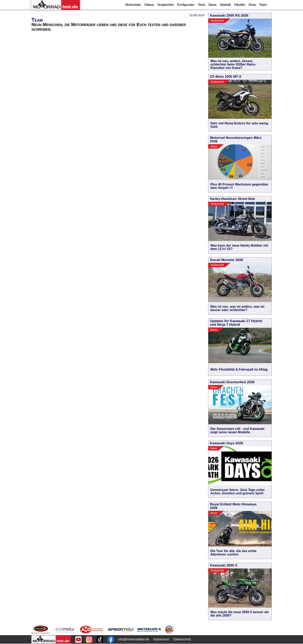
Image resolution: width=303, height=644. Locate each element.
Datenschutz (182, 639)
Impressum (161, 639)
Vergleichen (166, 5)
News (212, 5)
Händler (240, 5)
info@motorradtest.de (134, 639)
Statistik (225, 5)
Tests (201, 5)
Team (263, 5)
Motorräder (133, 5)
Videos (149, 5)
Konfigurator (186, 5)
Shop (252, 5)
